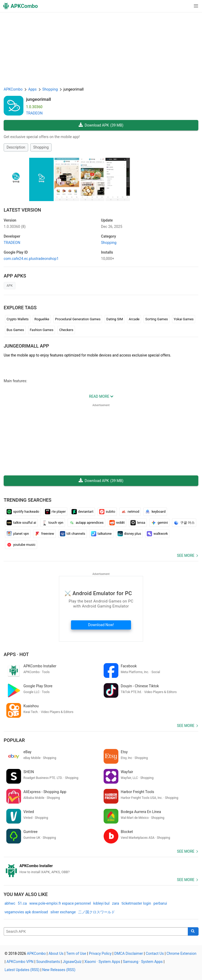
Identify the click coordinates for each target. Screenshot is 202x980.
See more (186, 555)
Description (16, 147)
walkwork (157, 534)
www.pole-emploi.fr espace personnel (60, 903)
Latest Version (22, 210)
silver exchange (63, 912)
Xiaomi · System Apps (102, 962)
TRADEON (34, 113)
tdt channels (73, 534)
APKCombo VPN (20, 962)
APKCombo (13, 89)
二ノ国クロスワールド (97, 912)
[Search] (193, 931)
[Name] (96, 931)
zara (116, 903)
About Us (56, 953)
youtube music (21, 545)
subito (107, 512)
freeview (44, 534)
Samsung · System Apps (143, 962)
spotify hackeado (23, 512)
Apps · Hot (16, 654)
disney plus (129, 534)
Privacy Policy (100, 953)
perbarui (160, 903)
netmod (130, 512)
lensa (138, 523)
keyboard (155, 512)
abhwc (10, 903)
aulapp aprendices (86, 523)
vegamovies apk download (26, 912)
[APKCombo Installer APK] (101, 869)
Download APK (101, 125)
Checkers (66, 330)
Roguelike (42, 319)
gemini (159, 523)
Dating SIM (115, 319)
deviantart (82, 512)
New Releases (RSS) (59, 970)
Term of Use (76, 953)
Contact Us (155, 953)
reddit (117, 523)
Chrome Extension (181, 953)
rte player (55, 512)
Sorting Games (156, 319)
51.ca (22, 903)
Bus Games (15, 330)
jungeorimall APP (26, 346)
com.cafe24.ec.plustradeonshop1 (31, 259)
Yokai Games (184, 319)
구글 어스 (184, 523)
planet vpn (18, 534)
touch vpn (53, 523)
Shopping (41, 147)
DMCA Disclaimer (128, 953)
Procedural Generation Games (78, 319)
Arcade (134, 319)
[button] (185, 6)
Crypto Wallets (18, 319)
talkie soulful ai (21, 523)
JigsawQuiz (72, 962)
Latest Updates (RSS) (22, 970)
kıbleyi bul (102, 903)
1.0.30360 (15, 227)
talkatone (101, 534)
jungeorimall (39, 99)
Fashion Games (42, 330)
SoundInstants (48, 962)
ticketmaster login (136, 903)
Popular (14, 740)
